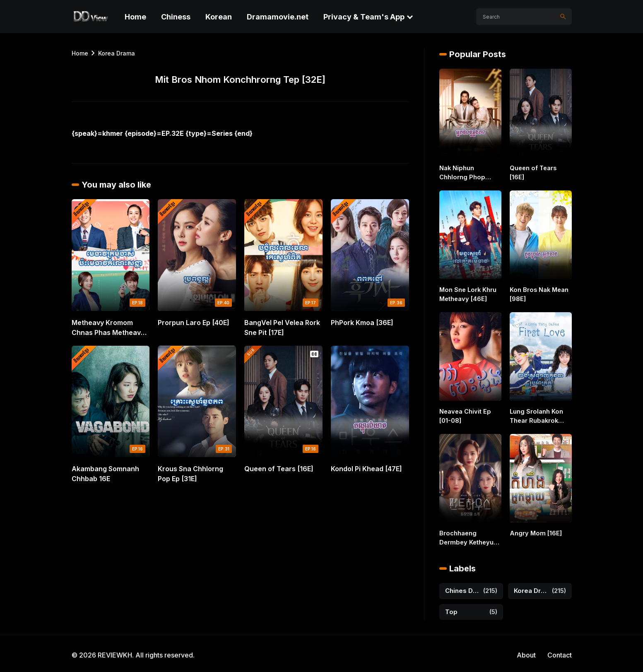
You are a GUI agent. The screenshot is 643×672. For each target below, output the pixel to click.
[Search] (563, 17)
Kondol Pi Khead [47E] (366, 469)
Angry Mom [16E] (534, 531)
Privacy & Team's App (364, 17)
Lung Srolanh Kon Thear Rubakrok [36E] (536, 415)
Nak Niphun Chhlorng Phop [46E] (470, 173)
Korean (219, 17)
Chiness (176, 17)
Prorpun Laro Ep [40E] (194, 323)
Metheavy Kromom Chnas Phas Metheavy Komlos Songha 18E (108, 328)
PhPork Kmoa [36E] (362, 323)
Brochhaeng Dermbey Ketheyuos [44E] (469, 536)
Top (451, 609)
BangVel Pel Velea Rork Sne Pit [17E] (282, 328)
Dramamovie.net (278, 17)
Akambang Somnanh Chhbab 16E (105, 474)
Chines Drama (462, 588)
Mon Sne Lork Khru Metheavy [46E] (467, 294)
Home (135, 17)
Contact (560, 652)
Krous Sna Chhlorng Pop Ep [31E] (190, 474)
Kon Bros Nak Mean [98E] (538, 294)
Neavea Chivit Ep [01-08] (464, 415)
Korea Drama (117, 53)
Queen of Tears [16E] (279, 469)
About (526, 652)
